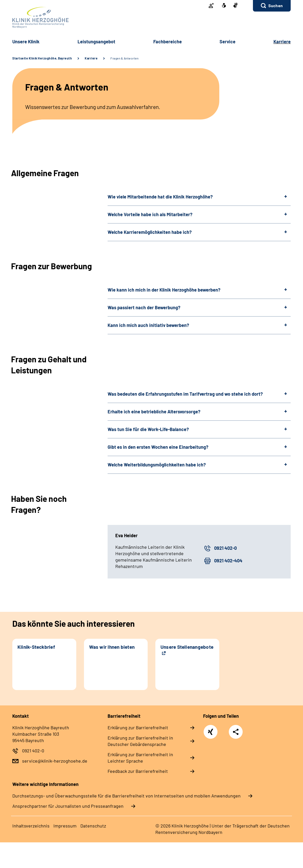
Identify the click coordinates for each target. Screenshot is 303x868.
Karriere (91, 58)
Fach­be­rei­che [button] (168, 42)
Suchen (276, 6)
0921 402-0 (225, 548)
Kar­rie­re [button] (282, 42)
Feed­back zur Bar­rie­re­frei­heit (138, 771)
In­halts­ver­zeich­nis (31, 826)
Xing (211, 729)
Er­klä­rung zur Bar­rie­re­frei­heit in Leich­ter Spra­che (140, 758)
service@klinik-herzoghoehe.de (55, 761)
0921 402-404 (228, 561)
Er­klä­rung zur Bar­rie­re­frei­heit (138, 727)
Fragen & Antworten (124, 58)
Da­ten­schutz (93, 826)
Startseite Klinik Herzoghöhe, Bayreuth (42, 58)
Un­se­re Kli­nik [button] (26, 42)
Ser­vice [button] (228, 42)
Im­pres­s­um (65, 826)
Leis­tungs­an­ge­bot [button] (96, 42)
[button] (272, 6)
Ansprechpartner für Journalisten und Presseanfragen (68, 806)
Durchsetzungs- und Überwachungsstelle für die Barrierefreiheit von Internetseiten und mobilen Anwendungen (126, 796)
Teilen (236, 732)
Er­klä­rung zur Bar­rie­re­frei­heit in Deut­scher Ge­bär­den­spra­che (140, 741)
